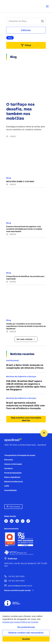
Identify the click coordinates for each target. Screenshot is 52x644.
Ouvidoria (8, 468)
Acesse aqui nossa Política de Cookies (20, 622)
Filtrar (28, 45)
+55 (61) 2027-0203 (16, 581)
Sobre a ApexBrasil (12, 477)
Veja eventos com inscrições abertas (26, 419)
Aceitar (26, 639)
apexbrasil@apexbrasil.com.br (20, 586)
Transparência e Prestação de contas (20, 455)
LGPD (7, 486)
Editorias (26, 30)
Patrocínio (9, 460)
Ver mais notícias (24, 339)
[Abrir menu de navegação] (47, 6)
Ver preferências (26, 627)
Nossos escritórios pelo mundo (17, 590)
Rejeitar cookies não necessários (26, 633)
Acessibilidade (10, 490)
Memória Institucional (13, 482)
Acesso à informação (13, 464)
